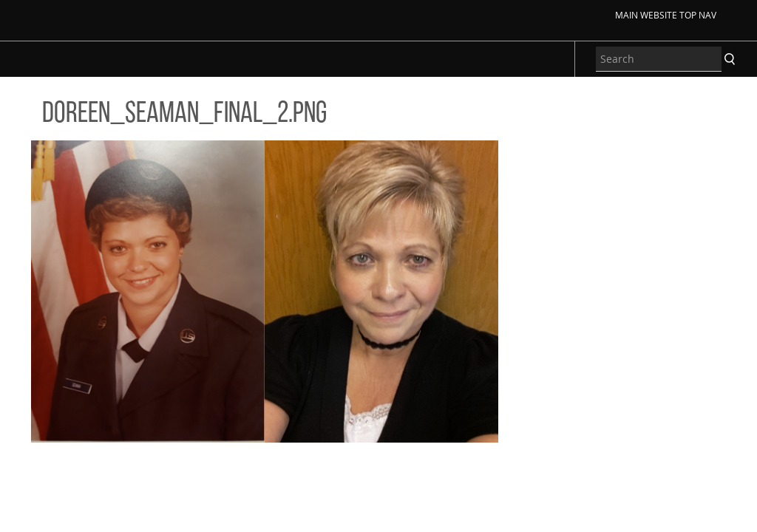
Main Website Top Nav (666, 15)
